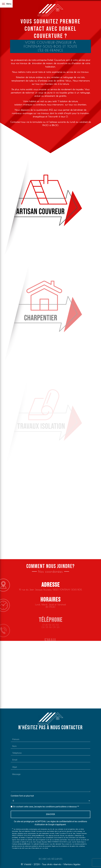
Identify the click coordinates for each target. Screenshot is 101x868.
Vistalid (27, 864)
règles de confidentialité (61, 821)
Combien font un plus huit (22, 796)
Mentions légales (72, 864)
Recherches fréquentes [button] (51, 859)
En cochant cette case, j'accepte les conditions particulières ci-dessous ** (46, 807)
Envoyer (50, 814)
